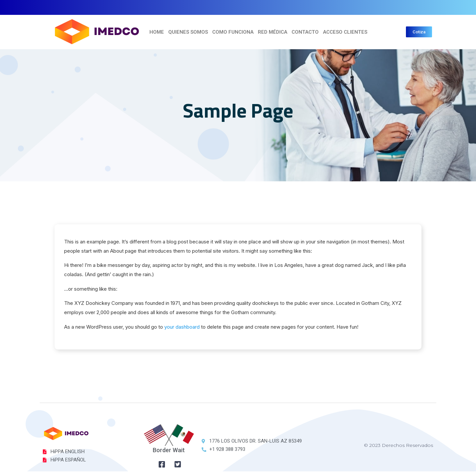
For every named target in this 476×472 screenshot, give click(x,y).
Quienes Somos (188, 32)
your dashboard (182, 327)
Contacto (305, 32)
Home (157, 32)
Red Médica (273, 32)
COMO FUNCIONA (233, 32)
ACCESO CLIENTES (345, 32)
